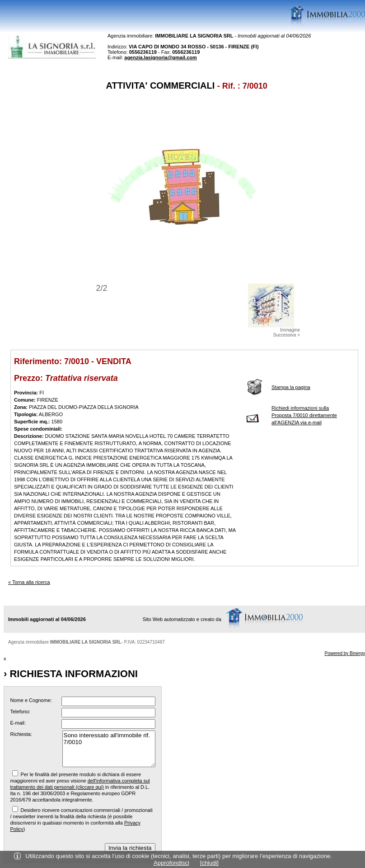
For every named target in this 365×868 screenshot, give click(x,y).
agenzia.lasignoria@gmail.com (161, 57)
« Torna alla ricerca (29, 582)
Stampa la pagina (291, 387)
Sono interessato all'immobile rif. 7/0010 (109, 749)
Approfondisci (171, 863)
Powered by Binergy (345, 653)
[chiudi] (209, 863)
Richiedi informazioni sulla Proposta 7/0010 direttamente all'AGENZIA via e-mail (304, 415)
